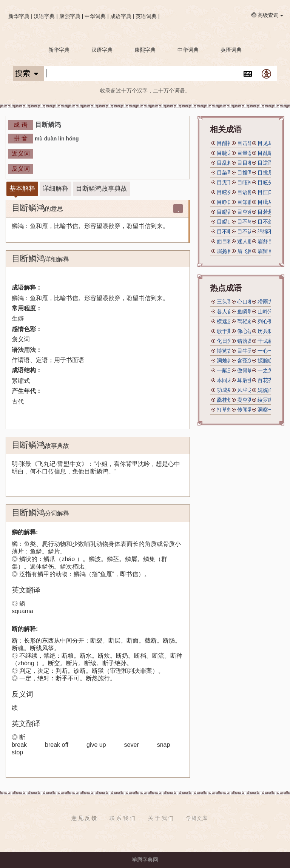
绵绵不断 (268, 231)
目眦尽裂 (268, 202)
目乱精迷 (227, 163)
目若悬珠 (268, 212)
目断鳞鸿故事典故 (102, 189)
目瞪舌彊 (227, 212)
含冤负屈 (248, 361)
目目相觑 (248, 163)
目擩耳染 (248, 173)
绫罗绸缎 (268, 400)
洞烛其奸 (227, 361)
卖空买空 (248, 400)
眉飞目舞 (248, 251)
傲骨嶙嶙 (248, 370)
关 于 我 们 (161, 818)
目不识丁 (248, 231)
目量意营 (248, 153)
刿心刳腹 (268, 321)
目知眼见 (248, 202)
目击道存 (248, 143)
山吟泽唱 (268, 311)
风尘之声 (248, 390)
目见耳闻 (268, 143)
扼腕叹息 (268, 361)
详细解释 (56, 189)
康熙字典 (70, 16)
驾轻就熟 (248, 321)
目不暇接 (227, 231)
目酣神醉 (227, 143)
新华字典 (19, 16)
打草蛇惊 (227, 410)
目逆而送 (268, 163)
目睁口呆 (227, 202)
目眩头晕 (227, 192)
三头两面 (227, 302)
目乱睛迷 (268, 153)
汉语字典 (44, 16)
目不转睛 (248, 222)
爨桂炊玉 (227, 400)
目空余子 (248, 212)
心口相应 (248, 302)
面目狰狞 (227, 241)
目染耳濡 (227, 173)
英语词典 (146, 16)
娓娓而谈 (268, 390)
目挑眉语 (268, 173)
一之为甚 (268, 370)
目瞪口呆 (227, 222)
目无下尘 (227, 182)
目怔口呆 (268, 192)
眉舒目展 (268, 241)
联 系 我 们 (122, 818)
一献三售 (227, 370)
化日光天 (227, 341)
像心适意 (248, 331)
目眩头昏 (268, 182)
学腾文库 (197, 818)
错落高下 (248, 341)
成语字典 (121, 16)
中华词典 (95, 16)
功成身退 (227, 390)
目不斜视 (268, 222)
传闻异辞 (248, 410)
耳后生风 (248, 380)
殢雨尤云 (268, 302)
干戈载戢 (268, 341)
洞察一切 (268, 410)
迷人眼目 (248, 241)
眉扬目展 (227, 251)
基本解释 (22, 189)
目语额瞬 (248, 192)
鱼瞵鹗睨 (248, 311)
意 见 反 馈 (84, 818)
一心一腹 (268, 351)
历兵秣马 (268, 331)
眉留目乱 (268, 251)
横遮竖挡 (227, 321)
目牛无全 (248, 351)
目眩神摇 (248, 182)
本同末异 (227, 380)
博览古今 (227, 351)
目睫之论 (227, 153)
